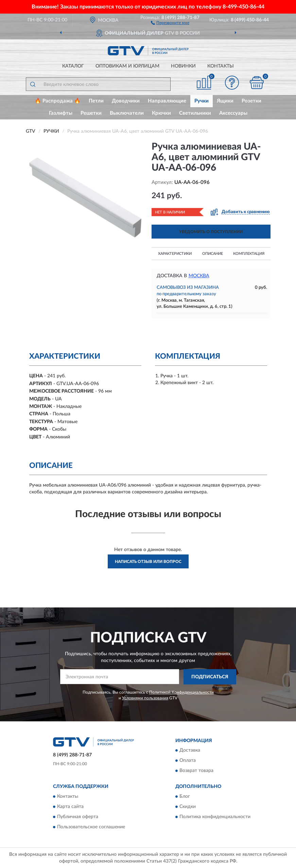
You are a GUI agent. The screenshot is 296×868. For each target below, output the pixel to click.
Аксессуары (233, 113)
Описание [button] (213, 254)
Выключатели (127, 113)
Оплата (188, 761)
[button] (170, 22)
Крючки (161, 113)
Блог (185, 796)
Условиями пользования (145, 698)
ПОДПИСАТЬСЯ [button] (210, 677)
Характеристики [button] (175, 254)
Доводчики (126, 101)
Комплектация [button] (249, 254)
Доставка (190, 751)
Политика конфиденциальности (215, 817)
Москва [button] (199, 276)
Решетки (91, 113)
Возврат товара (196, 771)
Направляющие (167, 101)
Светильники (195, 113)
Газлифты (61, 113)
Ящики (225, 101)
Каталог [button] (73, 66)
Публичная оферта (78, 817)
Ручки (202, 101)
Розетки (251, 101)
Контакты (221, 66)
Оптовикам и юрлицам (127, 66)
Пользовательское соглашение (91, 827)
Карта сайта (70, 807)
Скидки (188, 807)
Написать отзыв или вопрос (148, 562)
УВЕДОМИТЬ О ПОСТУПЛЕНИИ (211, 232)
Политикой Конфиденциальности (181, 692)
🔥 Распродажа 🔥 (58, 101)
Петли (96, 101)
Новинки (183, 66)
